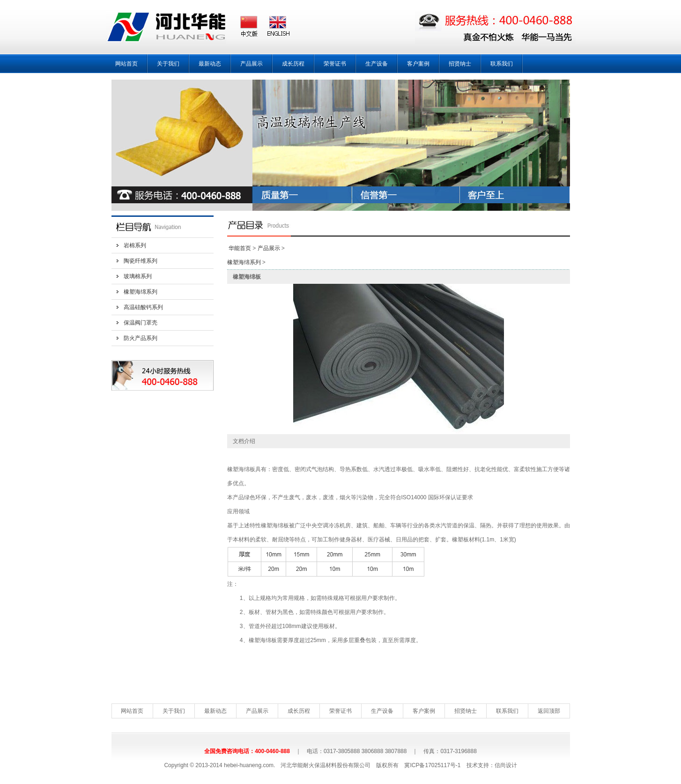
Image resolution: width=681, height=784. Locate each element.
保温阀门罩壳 (141, 323)
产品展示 (252, 64)
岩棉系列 (135, 245)
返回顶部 (549, 711)
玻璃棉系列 (138, 276)
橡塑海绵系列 (141, 292)
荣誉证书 (335, 64)
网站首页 (126, 64)
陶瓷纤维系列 (141, 261)
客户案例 (418, 64)
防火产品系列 (141, 338)
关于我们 (168, 64)
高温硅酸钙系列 (143, 307)
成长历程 (293, 64)
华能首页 (240, 248)
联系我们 (502, 64)
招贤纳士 (460, 64)
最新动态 (210, 64)
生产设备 (377, 64)
